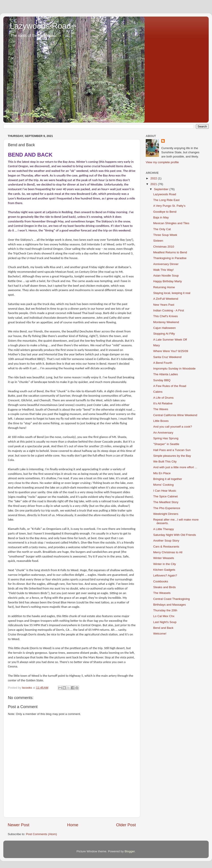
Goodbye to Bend (165, 212)
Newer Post (19, 825)
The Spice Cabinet (166, 496)
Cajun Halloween (165, 328)
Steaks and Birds (165, 587)
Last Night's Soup (165, 622)
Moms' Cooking (164, 485)
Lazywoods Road (40, 26)
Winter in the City (165, 564)
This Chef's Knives (166, 316)
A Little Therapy (164, 529)
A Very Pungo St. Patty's (169, 206)
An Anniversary (163, 433)
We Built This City (165, 461)
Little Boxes (161, 421)
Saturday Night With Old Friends (175, 535)
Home (73, 825)
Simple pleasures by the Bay (172, 456)
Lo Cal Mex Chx (164, 616)
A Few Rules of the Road (170, 386)
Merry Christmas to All (168, 552)
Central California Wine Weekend (175, 415)
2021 (154, 184)
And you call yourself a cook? (173, 427)
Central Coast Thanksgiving (172, 599)
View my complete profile (162, 162)
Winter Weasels (164, 558)
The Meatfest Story (166, 502)
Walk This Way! (164, 270)
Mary (157, 345)
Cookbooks (161, 581)
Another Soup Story (166, 541)
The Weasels (162, 593)
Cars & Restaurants (166, 547)
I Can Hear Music (165, 491)
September (162, 189)
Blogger (130, 851)
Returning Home (164, 287)
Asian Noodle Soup (166, 276)
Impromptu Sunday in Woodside (174, 369)
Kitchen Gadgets (164, 570)
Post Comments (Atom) (42, 834)
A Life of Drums (163, 398)
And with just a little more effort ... (175, 467)
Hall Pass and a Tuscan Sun (172, 450)
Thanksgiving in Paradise (170, 258)
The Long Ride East (166, 200)
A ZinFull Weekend (166, 299)
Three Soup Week (165, 235)
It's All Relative (163, 403)
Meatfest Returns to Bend (170, 252)
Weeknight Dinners (166, 514)
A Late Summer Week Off (170, 340)
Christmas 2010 (164, 247)
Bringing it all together (168, 479)
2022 (154, 178)
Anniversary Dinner (166, 264)
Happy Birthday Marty (168, 281)
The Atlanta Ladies (166, 374)
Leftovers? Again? (165, 575)
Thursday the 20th (165, 610)
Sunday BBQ (162, 380)
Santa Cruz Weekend (167, 357)
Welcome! (160, 634)
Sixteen (158, 241)
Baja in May (161, 217)
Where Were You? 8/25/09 (171, 351)
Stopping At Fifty (164, 334)
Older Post (126, 825)
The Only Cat (162, 229)
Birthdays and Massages (170, 605)
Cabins (158, 392)
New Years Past (164, 305)
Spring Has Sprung (166, 438)
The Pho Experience (167, 508)
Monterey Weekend (166, 322)
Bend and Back (163, 628)
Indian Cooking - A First (169, 310)
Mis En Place (162, 473)
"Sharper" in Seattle (166, 444)
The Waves (161, 409)
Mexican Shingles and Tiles (171, 223)
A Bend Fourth (163, 363)
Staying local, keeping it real (172, 293)
